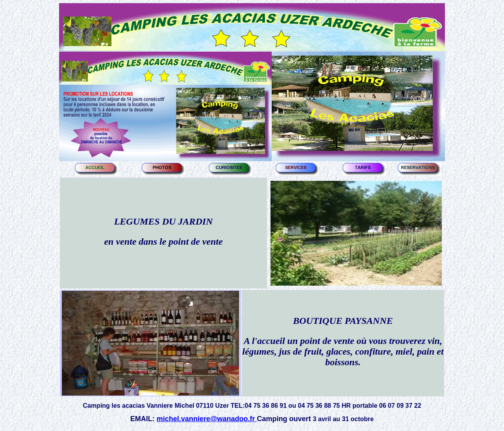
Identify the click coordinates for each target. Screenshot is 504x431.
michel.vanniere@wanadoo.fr (207, 419)
